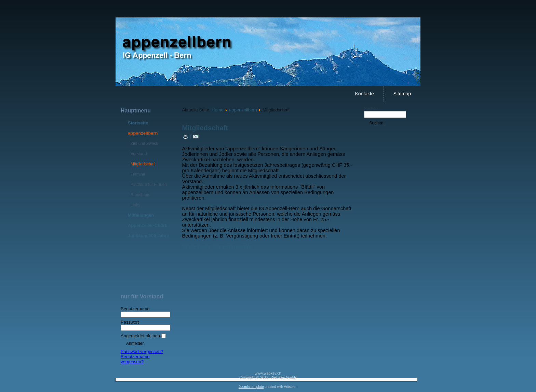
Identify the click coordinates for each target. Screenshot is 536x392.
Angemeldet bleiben (140, 336)
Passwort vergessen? (142, 352)
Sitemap (402, 94)
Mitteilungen (141, 215)
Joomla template (251, 387)
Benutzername (135, 309)
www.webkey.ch (268, 373)
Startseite (138, 123)
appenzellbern (143, 133)
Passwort (130, 322)
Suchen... (373, 109)
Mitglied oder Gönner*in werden (217, 247)
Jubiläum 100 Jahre (149, 236)
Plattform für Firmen (149, 185)
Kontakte (364, 94)
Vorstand (139, 154)
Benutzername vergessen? (135, 359)
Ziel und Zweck (144, 144)
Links (135, 205)
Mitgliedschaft (143, 164)
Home (218, 110)
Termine (138, 174)
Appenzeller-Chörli (148, 225)
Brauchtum (140, 195)
